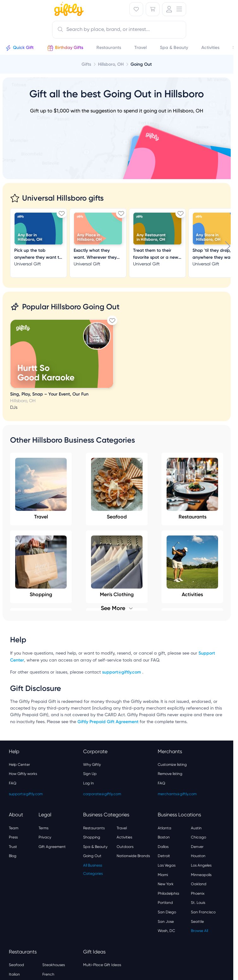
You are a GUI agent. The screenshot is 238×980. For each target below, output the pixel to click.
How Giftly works (23, 774)
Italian (14, 974)
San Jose (166, 922)
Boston (164, 837)
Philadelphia (168, 893)
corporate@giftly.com (102, 794)
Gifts (86, 64)
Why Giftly (92, 765)
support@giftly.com (122, 672)
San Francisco (203, 912)
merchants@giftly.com (177, 794)
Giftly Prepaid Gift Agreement (108, 722)
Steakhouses (54, 965)
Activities (124, 837)
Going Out (92, 856)
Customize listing (172, 765)
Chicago (198, 837)
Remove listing (170, 774)
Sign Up (90, 774)
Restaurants (192, 489)
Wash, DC (166, 931)
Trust (13, 847)
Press (13, 837)
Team (14, 828)
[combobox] (119, 30)
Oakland (199, 884)
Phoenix (198, 893)
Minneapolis (201, 875)
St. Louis (198, 903)
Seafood (117, 489)
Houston (198, 856)
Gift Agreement (52, 847)
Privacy (45, 837)
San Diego (167, 912)
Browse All (199, 931)
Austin (196, 828)
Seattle (197, 922)
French (48, 974)
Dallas (163, 847)
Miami (163, 875)
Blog (13, 856)
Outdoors (125, 847)
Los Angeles (201, 865)
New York (166, 884)
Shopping (92, 837)
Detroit (164, 856)
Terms (43, 828)
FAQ (13, 783)
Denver (197, 847)
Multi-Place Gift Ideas (102, 965)
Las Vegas (167, 865)
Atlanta (165, 828)
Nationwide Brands (133, 856)
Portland (165, 903)
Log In (88, 783)
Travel (41, 489)
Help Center (19, 765)
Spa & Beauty (95, 847)
